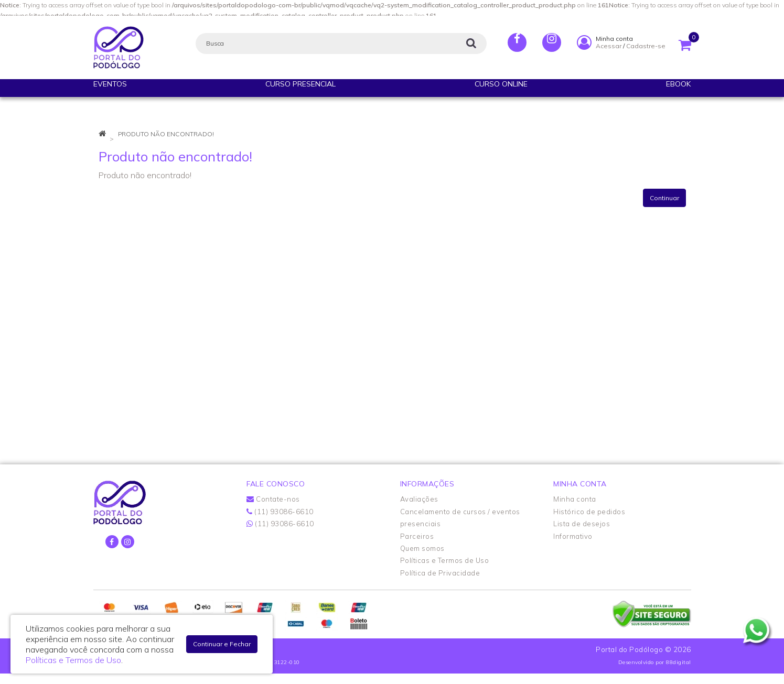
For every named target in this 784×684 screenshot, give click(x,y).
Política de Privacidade (440, 573)
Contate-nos (273, 499)
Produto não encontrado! (166, 134)
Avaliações (419, 499)
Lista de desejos (582, 524)
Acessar (609, 46)
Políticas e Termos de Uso (445, 560)
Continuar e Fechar (222, 644)
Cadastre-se (646, 46)
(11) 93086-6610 (280, 512)
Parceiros (417, 536)
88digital (679, 662)
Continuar (664, 198)
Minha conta (575, 499)
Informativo (573, 536)
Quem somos (422, 548)
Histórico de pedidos (589, 512)
